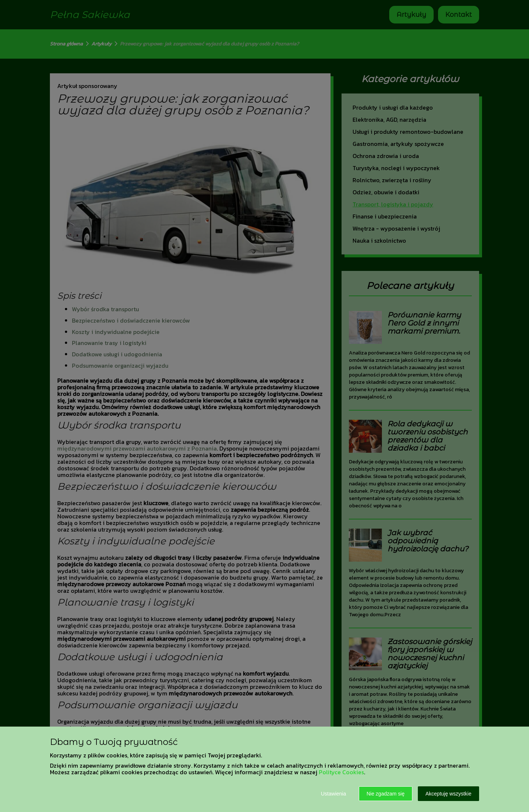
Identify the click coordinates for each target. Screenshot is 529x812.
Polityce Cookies (341, 772)
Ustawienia (333, 794)
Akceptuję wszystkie (448, 794)
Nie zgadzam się (386, 794)
